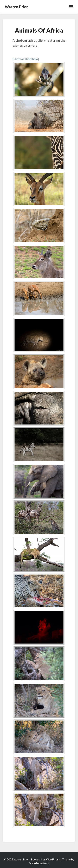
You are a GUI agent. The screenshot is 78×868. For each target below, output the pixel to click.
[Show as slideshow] (26, 59)
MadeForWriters (39, 863)
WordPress (53, 859)
